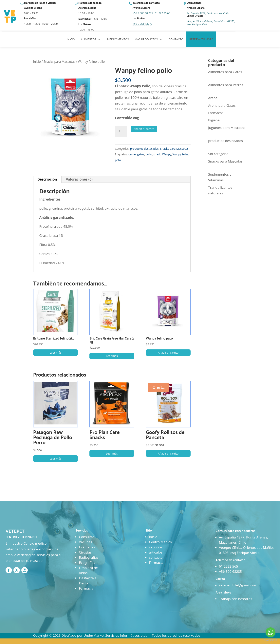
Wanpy (167, 154)
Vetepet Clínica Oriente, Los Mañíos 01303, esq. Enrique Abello (211, 23)
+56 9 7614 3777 (142, 24)
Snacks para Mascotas (59, 62)
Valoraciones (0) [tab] (79, 179)
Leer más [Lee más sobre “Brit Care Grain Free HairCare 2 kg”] (112, 356)
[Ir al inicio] (10, 16)
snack (157, 154)
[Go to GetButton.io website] (271, 640)
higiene (214, 120)
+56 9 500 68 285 (143, 13)
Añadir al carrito (144, 129)
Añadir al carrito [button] (168, 352)
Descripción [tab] (47, 179)
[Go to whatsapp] (271, 632)
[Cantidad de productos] (121, 131)
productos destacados (144, 149)
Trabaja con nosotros (236, 599)
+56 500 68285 (231, 571)
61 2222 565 (229, 566)
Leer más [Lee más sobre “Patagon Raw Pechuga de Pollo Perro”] (55, 459)
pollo (149, 154)
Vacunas (85, 542)
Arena (213, 98)
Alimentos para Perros (226, 85)
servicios (156, 547)
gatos (141, 154)
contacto (156, 557)
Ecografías (87, 563)
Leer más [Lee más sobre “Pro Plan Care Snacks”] (112, 453)
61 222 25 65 (163, 13)
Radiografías (89, 557)
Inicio (37, 62)
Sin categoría (218, 154)
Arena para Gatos (222, 105)
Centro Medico (160, 542)
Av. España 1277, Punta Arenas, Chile (208, 13)
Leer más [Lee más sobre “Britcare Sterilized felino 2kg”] (55, 352)
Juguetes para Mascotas (227, 128)
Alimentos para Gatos (225, 72)
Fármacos (216, 113)
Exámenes (87, 547)
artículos (156, 552)
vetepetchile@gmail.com (238, 585)
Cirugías (85, 552)
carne (132, 154)
